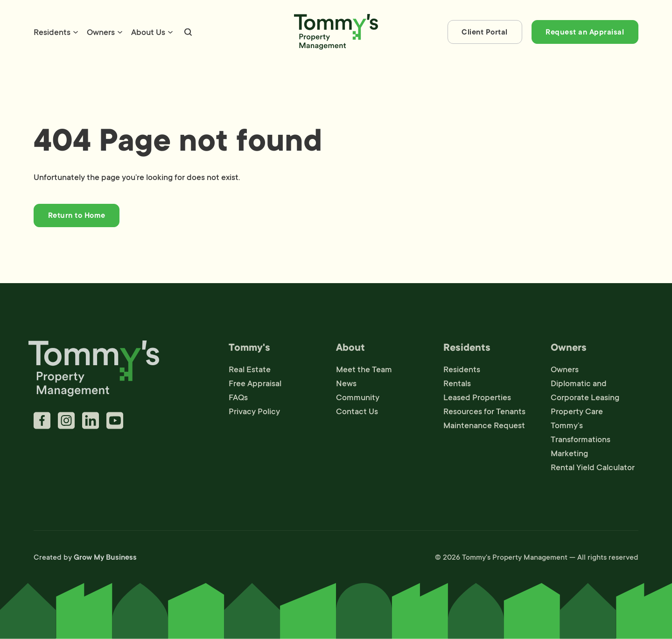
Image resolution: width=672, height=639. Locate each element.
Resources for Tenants (484, 414)
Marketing (569, 456)
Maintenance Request (484, 428)
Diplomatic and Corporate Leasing (585, 393)
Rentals (457, 386)
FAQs (238, 400)
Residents (52, 32)
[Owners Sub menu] (120, 32)
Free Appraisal (255, 386)
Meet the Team (364, 372)
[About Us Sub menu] (170, 32)
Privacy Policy (254, 414)
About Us (148, 32)
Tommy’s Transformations (581, 435)
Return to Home (77, 215)
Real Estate (250, 372)
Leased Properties (477, 400)
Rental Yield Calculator (593, 470)
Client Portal (485, 32)
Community (358, 400)
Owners (101, 32)
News (346, 386)
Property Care (577, 414)
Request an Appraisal (585, 32)
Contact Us (357, 414)
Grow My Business (105, 560)
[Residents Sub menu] (76, 32)
